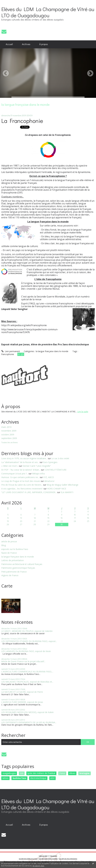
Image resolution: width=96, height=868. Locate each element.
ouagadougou (9, 773)
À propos (44, 44)
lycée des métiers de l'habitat (41, 773)
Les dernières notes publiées (48, 859)
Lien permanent (11, 351)
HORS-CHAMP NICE (57, 489)
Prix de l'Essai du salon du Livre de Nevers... (22, 485)
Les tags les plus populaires (68, 859)
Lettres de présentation (13, 560)
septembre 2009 (9, 438)
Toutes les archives (9, 443)
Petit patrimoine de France (14, 572)
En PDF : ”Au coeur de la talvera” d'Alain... (21, 470)
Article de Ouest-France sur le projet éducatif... (23, 661)
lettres (6, 778)
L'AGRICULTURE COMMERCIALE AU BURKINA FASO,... (27, 672)
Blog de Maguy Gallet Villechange (63, 485)
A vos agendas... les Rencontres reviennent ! (22, 489)
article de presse (9, 542)
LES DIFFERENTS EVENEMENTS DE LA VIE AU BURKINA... (29, 722)
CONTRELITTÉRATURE (55, 470)
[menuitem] (9, 44)
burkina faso (19, 778)
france (62, 773)
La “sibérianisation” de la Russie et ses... (20, 462)
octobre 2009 (8, 435)
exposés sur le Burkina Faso (15, 549)
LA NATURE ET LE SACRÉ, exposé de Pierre (22, 692)
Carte (7, 586)
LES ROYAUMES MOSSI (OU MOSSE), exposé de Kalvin (27, 712)
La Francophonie (22, 121)
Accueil (9, 44)
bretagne (85, 773)
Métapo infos (39, 474)
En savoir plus (38, 866)
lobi (22, 773)
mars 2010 (6, 427)
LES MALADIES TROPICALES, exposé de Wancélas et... (27, 682)
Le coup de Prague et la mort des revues (21, 481)
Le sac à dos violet (60, 458)
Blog (4, 545)
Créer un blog (43, 856)
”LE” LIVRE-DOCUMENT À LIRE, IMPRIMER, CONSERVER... (29, 492)
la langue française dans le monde (18, 557)
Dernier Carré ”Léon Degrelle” (37, 466)
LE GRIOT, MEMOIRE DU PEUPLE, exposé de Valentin (27, 631)
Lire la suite (83, 412)
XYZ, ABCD (49, 477)
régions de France (10, 575)
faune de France (9, 553)
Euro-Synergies (50, 462)
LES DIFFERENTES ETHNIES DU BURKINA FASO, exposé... (29, 641)
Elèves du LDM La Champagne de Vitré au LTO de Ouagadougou (48, 12)
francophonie (8, 354)
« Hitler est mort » (10, 466)
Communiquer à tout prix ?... (15, 474)
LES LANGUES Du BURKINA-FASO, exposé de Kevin (26, 651)
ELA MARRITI (67, 492)
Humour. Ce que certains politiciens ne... (20, 477)
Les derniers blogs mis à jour (28, 859)
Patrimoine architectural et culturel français (22, 564)
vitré (52, 778)
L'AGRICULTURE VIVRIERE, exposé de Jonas (22, 702)
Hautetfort (54, 856)
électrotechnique (38, 778)
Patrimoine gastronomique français (18, 568)
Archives (26, 44)
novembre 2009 (9, 431)
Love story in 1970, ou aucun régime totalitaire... (24, 458)
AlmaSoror (49, 481)
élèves (72, 773)
